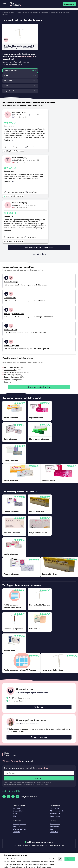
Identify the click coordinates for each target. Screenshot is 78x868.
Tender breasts (10, 371)
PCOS (15, 816)
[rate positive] (5, 151)
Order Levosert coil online (39, 388)
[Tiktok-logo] (17, 799)
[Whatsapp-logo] (4, 799)
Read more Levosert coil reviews (39, 248)
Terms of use (54, 810)
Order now (39, 708)
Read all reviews (39, 255)
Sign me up (39, 780)
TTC (15, 818)
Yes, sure (69, 859)
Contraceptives (16, 12)
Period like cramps (11, 368)
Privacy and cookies (57, 813)
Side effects (27, 12)
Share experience (20, 826)
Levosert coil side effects (40, 12)
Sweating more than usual (14, 373)
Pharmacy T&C (55, 816)
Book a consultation (39, 739)
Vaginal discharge (11, 380)
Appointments (55, 826)
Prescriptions (54, 829)
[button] (39, 359)
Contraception (18, 810)
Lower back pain (11, 375)
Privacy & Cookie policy (42, 786)
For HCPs (17, 834)
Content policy (55, 818)
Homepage (6, 12)
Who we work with (20, 831)
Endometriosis (18, 813)
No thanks (60, 859)
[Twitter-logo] (13, 799)
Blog (51, 831)
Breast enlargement (12, 378)
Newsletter (54, 834)
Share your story (69, 4)
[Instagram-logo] (9, 799)
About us (16, 829)
